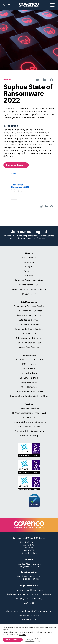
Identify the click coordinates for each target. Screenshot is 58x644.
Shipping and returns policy (29, 598)
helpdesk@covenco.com (29, 564)
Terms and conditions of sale (29, 590)
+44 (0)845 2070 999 (29, 567)
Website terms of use (29, 615)
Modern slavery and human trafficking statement (29, 611)
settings (22, 635)
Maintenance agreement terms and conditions (29, 594)
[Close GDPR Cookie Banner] (39, 640)
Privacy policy (29, 620)
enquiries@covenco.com (29, 576)
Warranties (29, 603)
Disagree (30, 640)
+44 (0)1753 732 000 (29, 579)
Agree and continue (13, 640)
